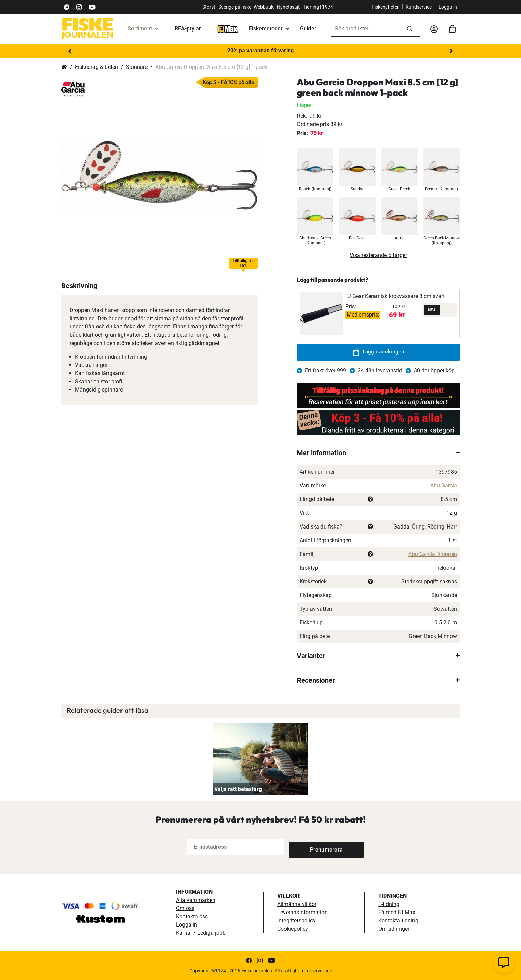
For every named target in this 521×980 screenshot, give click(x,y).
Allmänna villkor (297, 904)
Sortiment (140, 29)
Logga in (448, 7)
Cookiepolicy (293, 929)
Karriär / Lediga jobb (201, 933)
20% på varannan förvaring (260, 51)
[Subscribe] (311, 847)
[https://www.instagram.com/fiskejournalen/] (79, 7)
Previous (70, 51)
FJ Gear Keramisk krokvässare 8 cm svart (395, 296)
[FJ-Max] (228, 29)
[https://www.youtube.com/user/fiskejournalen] (92, 7)
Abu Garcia (444, 486)
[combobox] (366, 29)
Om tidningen (395, 929)
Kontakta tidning (398, 921)
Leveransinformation (302, 912)
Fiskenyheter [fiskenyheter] (385, 7)
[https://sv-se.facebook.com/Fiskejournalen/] (67, 7)
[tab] (378, 453)
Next (451, 51)
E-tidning (389, 904)
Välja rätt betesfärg (238, 789)
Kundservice (419, 7)
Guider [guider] (308, 29)
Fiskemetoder (266, 29)
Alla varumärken (196, 900)
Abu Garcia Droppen (433, 554)
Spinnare (137, 67)
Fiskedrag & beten (97, 67)
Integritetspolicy (296, 921)
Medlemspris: (363, 315)
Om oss (185, 908)
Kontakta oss (192, 916)
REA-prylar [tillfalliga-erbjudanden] (188, 29)
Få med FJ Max (397, 912)
